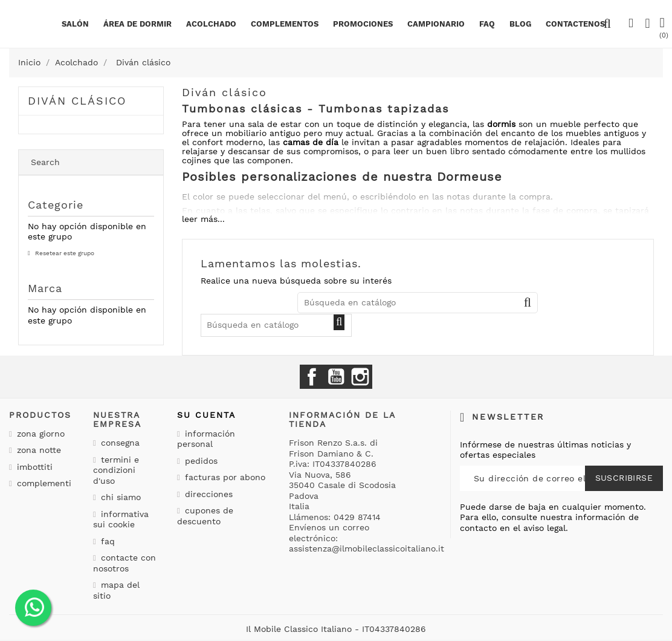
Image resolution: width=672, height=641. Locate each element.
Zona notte (37, 450)
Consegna (119, 443)
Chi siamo (119, 497)
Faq (487, 24)
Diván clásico (77, 101)
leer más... (203, 219)
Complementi (43, 483)
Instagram (360, 377)
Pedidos (200, 461)
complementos (285, 24)
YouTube (336, 377)
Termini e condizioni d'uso (116, 470)
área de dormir (137, 24)
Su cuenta (206, 415)
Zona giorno (39, 434)
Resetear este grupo (64, 253)
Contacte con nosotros (124, 563)
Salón (75, 24)
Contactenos (575, 24)
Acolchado (211, 24)
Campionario (436, 24)
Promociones (363, 24)
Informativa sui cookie (121, 519)
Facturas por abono (224, 477)
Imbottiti (33, 467)
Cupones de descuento (205, 516)
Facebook (312, 377)
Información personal (206, 439)
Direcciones (207, 494)
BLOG (520, 24)
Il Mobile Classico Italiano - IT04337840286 (336, 629)
